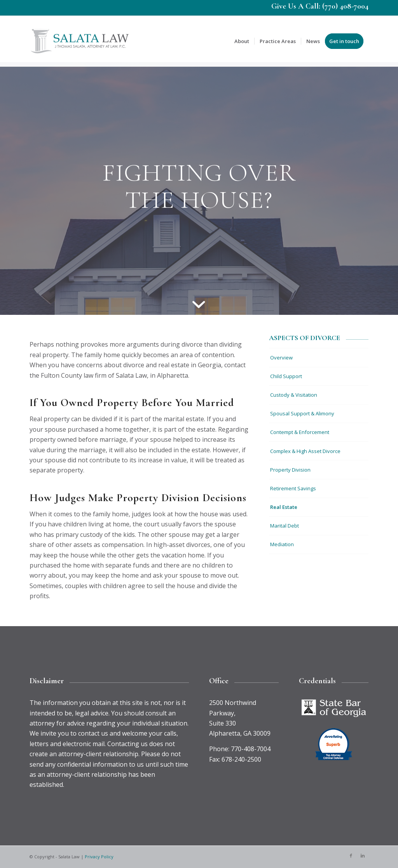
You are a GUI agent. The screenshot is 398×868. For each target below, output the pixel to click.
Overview (281, 358)
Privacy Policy (99, 857)
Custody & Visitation (294, 395)
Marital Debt (285, 526)
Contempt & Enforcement (300, 432)
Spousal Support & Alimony (302, 413)
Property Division (290, 470)
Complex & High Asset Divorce (305, 451)
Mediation (282, 544)
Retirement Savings (293, 488)
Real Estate (284, 507)
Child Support (286, 376)
